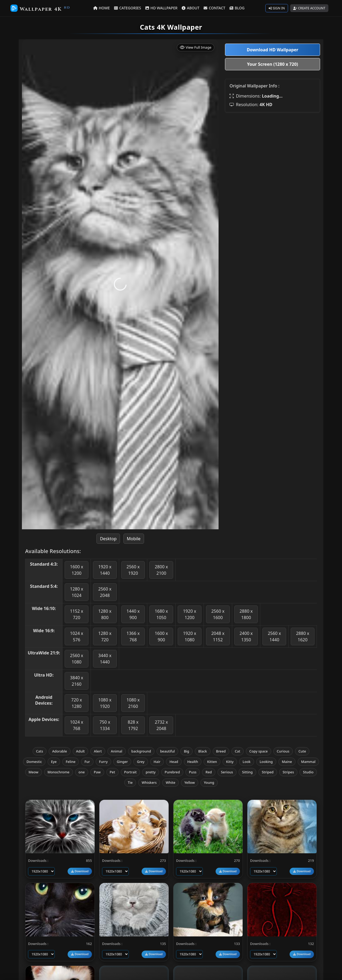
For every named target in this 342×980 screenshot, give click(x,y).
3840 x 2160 (77, 681)
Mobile (134, 539)
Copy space (259, 751)
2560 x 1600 (218, 614)
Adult (81, 751)
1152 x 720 (77, 614)
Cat (238, 751)
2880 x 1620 (303, 636)
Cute (302, 751)
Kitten (212, 762)
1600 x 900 (161, 636)
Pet (112, 772)
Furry (103, 762)
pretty (151, 772)
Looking (266, 762)
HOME (102, 8)
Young (209, 782)
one (82, 772)
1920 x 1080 (190, 636)
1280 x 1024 (77, 592)
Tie (130, 782)
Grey (141, 762)
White (170, 782)
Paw (97, 772)
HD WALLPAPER (162, 8)
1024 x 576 (77, 636)
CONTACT (214, 8)
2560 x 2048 (105, 592)
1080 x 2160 (133, 703)
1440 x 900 (133, 614)
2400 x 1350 (246, 636)
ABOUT (191, 8)
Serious (227, 772)
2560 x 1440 (274, 636)
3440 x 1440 (105, 659)
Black (203, 751)
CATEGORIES (128, 8)
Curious (283, 751)
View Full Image (196, 47)
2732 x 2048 (161, 725)
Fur (87, 762)
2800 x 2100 (161, 570)
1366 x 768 (133, 636)
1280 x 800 (105, 614)
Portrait (131, 772)
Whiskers (149, 782)
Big (186, 751)
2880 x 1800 (246, 614)
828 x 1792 (133, 725)
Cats (40, 751)
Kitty (230, 762)
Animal (117, 751)
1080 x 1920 (105, 703)
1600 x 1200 (77, 570)
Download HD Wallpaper (272, 50)
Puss (193, 772)
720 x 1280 (77, 703)
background (141, 751)
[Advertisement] (273, 154)
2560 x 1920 (133, 570)
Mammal (308, 762)
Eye (54, 762)
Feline (71, 762)
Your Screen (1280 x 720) (273, 64)
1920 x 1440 (105, 570)
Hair (157, 762)
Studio (308, 772)
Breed (221, 751)
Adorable (59, 751)
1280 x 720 (105, 636)
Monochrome (59, 772)
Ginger (122, 762)
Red (209, 772)
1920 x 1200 (190, 614)
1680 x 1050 (161, 614)
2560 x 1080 (77, 659)
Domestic (34, 762)
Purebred (172, 772)
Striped (268, 772)
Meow (34, 772)
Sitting (247, 772)
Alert (98, 751)
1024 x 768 (77, 725)
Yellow (190, 782)
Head (174, 762)
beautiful (167, 751)
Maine (287, 762)
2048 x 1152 (218, 636)
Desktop (108, 539)
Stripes (288, 772)
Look (247, 762)
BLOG (237, 8)
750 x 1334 (105, 725)
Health (193, 762)
